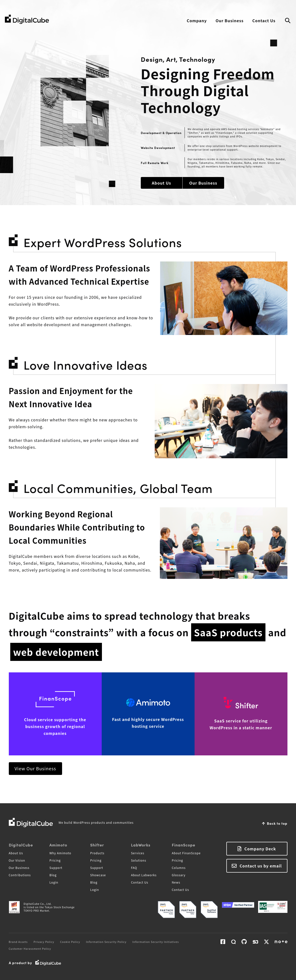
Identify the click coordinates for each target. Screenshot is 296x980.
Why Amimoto (60, 853)
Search (288, 21)
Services (138, 853)
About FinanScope (186, 853)
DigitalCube (21, 845)
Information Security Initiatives (156, 942)
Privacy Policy (44, 942)
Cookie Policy (70, 942)
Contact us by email (261, 866)
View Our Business (35, 768)
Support (56, 868)
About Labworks (144, 875)
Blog (53, 875)
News (176, 882)
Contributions (20, 875)
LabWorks (141, 845)
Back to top (277, 823)
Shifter (97, 845)
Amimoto (58, 845)
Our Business (230, 21)
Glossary (179, 875)
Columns (179, 868)
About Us (161, 183)
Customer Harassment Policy (30, 949)
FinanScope (184, 845)
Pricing (55, 860)
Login (54, 882)
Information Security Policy (106, 942)
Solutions (139, 860)
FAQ (134, 868)
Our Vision (17, 860)
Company (197, 21)
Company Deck (260, 849)
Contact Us (264, 21)
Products (97, 853)
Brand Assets (18, 942)
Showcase (98, 875)
